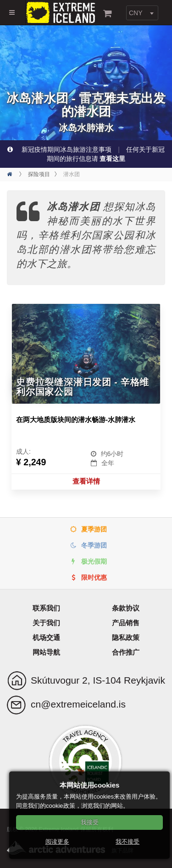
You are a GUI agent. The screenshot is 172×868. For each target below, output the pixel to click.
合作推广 (126, 652)
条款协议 (126, 608)
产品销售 (126, 623)
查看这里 (112, 159)
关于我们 (46, 623)
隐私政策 (126, 637)
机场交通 (46, 637)
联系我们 (46, 608)
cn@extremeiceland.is (78, 704)
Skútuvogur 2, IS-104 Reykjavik (98, 680)
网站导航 (46, 652)
